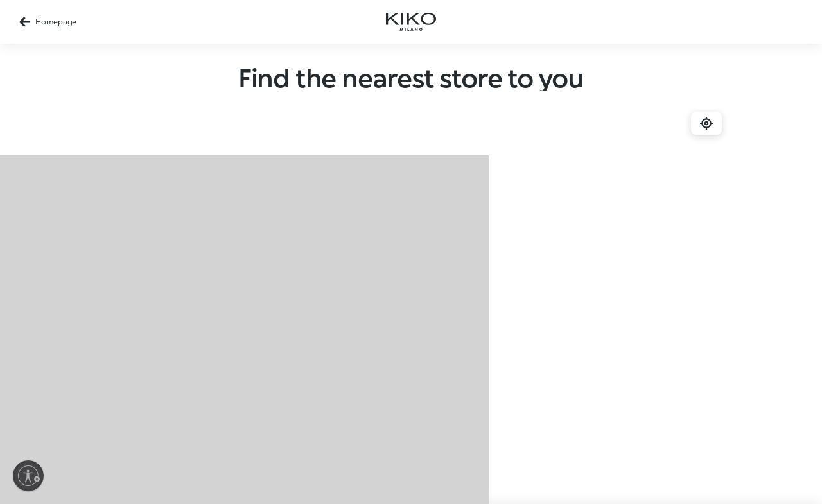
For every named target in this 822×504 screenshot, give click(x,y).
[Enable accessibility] (28, 476)
